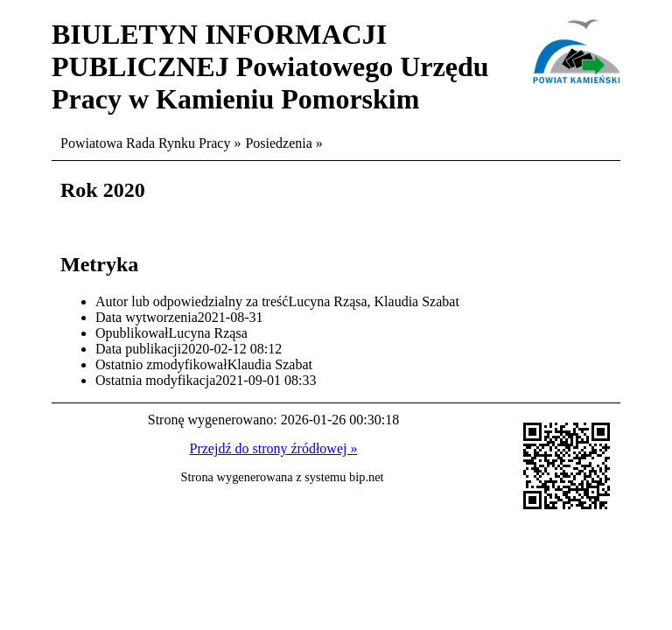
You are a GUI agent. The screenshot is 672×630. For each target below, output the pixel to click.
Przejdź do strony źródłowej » (274, 448)
